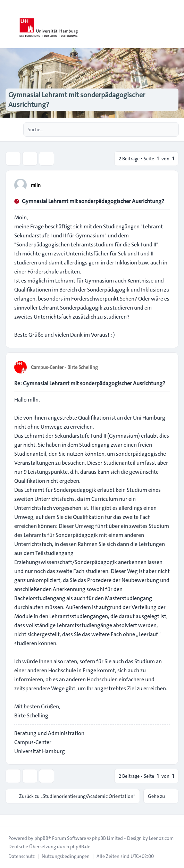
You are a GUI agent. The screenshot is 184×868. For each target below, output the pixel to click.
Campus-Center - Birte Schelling (64, 367)
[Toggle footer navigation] (8, 820)
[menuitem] (22, 856)
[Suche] (159, 129)
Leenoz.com (161, 838)
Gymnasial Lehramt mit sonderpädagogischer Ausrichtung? (93, 201)
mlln (36, 185)
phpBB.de (80, 846)
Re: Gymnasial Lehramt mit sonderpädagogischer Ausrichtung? (90, 383)
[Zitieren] (164, 185)
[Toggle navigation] (176, 24)
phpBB (41, 838)
